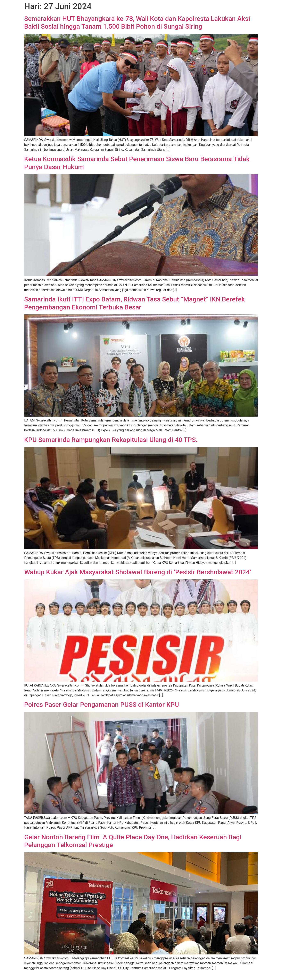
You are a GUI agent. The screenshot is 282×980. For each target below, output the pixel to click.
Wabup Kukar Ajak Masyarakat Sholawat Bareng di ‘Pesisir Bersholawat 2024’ (138, 572)
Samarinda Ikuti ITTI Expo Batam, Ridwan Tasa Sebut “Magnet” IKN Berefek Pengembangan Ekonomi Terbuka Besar (135, 303)
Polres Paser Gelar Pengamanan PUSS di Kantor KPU (102, 705)
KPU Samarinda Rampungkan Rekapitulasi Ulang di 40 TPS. (111, 440)
